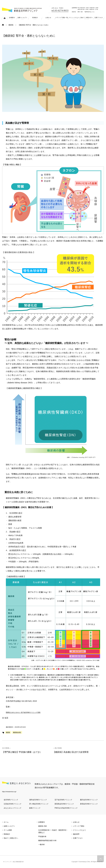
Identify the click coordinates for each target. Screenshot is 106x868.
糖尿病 (11, 25)
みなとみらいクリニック (13, 808)
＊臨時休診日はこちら (89, 12)
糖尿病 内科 (43, 826)
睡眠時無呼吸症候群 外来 (47, 841)
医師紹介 (7, 834)
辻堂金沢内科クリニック (13, 804)
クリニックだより (79, 830)
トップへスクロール (101, 859)
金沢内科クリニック (11, 800)
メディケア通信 (79, 826)
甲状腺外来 (42, 837)
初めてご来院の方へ (11, 838)
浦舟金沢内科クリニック (38, 800)
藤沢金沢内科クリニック (89, 800)
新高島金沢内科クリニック (64, 804)
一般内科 (42, 845)
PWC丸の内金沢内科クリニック (66, 808)
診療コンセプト (9, 826)
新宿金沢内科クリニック (89, 804)
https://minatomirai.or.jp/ (9, 792)
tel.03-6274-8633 (60, 10)
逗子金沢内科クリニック (63, 800)
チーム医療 (8, 830)
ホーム (6, 822)
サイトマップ (7, 862)
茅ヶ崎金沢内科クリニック (39, 804)
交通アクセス (78, 838)
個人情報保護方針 (18, 862)
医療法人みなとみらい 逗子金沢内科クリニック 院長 (23, 712)
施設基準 (76, 834)
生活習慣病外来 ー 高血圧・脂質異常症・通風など (53, 831)
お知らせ (76, 822)
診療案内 (42, 822)
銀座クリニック (35, 808)
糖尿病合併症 (17, 732)
